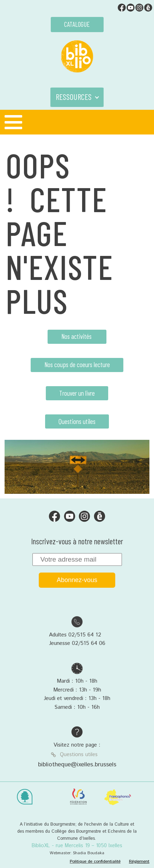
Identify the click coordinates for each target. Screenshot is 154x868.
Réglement (139, 861)
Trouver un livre (77, 393)
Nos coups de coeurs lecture (77, 364)
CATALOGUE (77, 24)
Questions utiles (77, 421)
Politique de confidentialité (95, 861)
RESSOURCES (74, 97)
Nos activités (77, 336)
